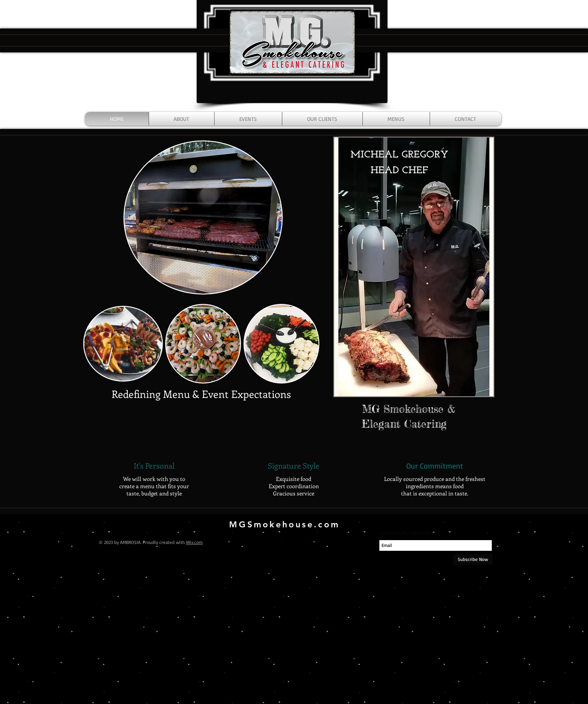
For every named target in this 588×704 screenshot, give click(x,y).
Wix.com (194, 542)
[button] (414, 267)
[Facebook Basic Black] (282, 541)
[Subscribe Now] (473, 559)
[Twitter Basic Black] (293, 541)
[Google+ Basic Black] (305, 541)
